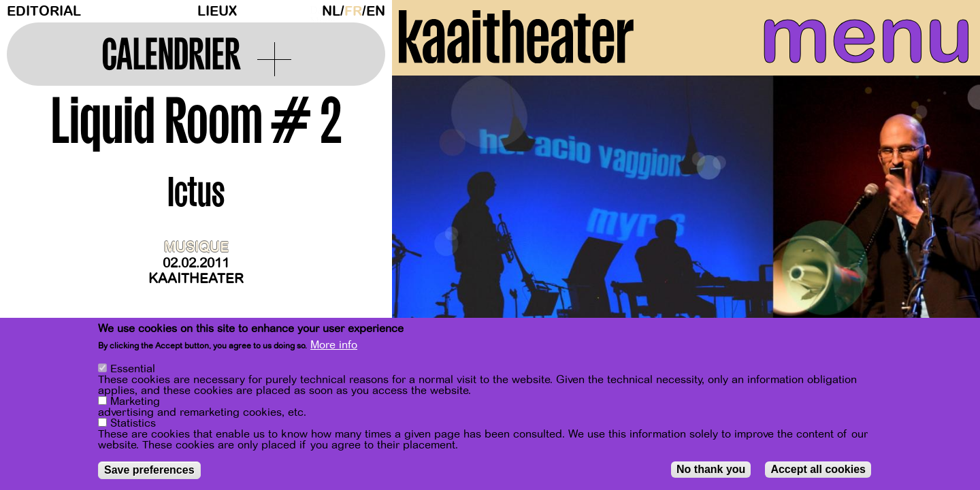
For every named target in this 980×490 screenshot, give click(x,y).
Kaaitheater (196, 279)
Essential (133, 369)
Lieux (217, 11)
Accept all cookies (818, 469)
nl (331, 11)
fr (353, 11)
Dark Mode (312, 11)
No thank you (711, 469)
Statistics (133, 423)
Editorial (44, 11)
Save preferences (149, 470)
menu (849, 41)
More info (334, 345)
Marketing (135, 402)
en (376, 11)
